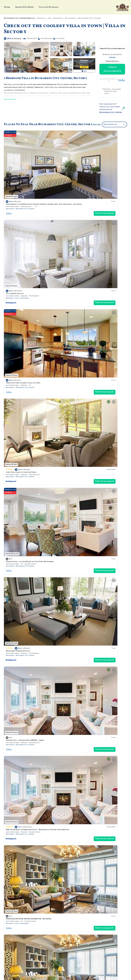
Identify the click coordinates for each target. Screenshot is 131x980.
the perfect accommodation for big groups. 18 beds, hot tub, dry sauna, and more (96, 899)
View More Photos (16, 69)
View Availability (52, 181)
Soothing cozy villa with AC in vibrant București (29, 517)
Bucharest (70, 18)
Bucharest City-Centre (89, 18)
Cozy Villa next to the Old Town (84, 230)
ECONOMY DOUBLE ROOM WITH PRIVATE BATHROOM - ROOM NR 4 (97, 574)
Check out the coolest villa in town (23, 230)
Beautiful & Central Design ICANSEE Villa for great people (33, 746)
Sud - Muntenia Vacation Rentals (19, 906)
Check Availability (112, 69)
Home (7, 7)
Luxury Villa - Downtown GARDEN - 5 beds (25, 345)
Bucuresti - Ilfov (75, 177)
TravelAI (36, 960)
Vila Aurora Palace (77, 172)
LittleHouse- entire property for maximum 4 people (93, 517)
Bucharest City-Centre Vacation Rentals (19, 899)
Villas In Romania (49, 7)
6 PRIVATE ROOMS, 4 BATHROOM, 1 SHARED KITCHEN (91, 746)
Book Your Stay (66, 947)
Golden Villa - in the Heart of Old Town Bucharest (30, 287)
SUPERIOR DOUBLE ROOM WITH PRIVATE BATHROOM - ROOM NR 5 (34, 459)
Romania (41, 18)
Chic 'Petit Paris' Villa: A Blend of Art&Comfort (91, 689)
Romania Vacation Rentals (21, 912)
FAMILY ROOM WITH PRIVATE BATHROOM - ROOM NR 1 (29, 402)
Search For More (24, 7)
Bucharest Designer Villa (81, 287)
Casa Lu (72, 402)
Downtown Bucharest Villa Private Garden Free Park (94, 459)
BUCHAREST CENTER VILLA (80, 804)
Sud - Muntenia (55, 18)
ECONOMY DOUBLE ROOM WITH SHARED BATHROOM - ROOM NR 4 (34, 804)
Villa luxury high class (17, 632)
